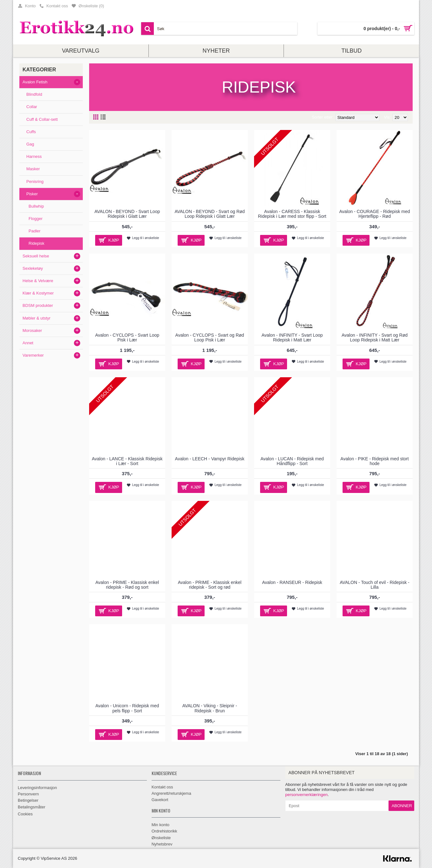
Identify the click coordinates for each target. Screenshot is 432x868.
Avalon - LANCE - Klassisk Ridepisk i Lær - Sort (127, 461)
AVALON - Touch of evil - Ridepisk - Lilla (374, 585)
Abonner (402, 806)
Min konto (160, 825)
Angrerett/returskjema (171, 793)
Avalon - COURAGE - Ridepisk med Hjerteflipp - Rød (374, 214)
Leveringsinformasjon (37, 788)
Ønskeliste (161, 838)
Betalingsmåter (32, 807)
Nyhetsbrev (162, 844)
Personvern (28, 794)
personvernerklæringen (306, 795)
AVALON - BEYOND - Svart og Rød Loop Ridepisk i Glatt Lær (209, 214)
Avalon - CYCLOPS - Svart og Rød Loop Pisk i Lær (210, 337)
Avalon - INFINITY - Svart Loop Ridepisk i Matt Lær (292, 337)
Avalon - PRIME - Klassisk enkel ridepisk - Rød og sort (127, 585)
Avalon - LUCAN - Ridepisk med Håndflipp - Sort (292, 461)
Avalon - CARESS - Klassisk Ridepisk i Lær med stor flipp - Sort (292, 214)
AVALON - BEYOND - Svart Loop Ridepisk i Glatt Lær (127, 214)
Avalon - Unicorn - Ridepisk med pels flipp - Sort (127, 708)
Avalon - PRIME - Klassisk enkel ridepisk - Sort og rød (210, 585)
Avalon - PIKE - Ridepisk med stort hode (374, 461)
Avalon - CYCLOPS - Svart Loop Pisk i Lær (127, 337)
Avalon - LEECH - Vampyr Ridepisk (210, 459)
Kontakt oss (162, 787)
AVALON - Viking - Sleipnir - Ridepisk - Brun (210, 708)
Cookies (25, 814)
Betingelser (28, 800)
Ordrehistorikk (164, 831)
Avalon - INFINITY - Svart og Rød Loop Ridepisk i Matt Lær (375, 337)
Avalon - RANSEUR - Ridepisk (292, 582)
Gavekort (160, 800)
